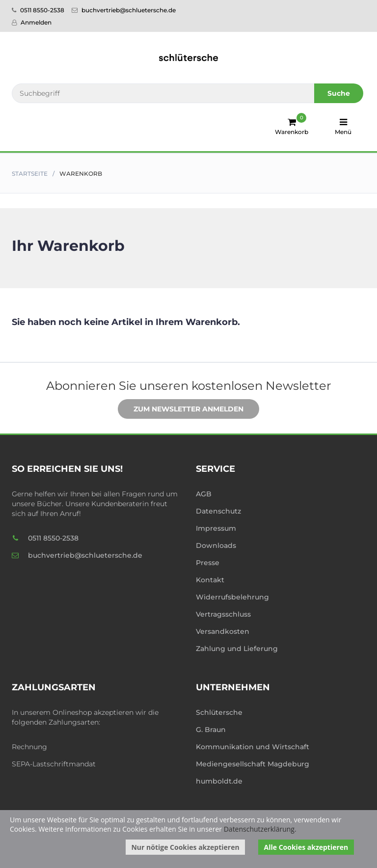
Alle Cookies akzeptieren (306, 847)
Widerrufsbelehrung (232, 597)
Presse (208, 563)
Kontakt (210, 580)
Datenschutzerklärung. (260, 829)
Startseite (30, 174)
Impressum (216, 528)
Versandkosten (223, 631)
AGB (204, 494)
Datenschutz (218, 511)
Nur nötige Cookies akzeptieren (185, 847)
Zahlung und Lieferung (237, 649)
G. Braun (211, 730)
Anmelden (32, 22)
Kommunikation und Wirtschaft (253, 747)
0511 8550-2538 (38, 10)
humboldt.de (219, 781)
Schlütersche (219, 712)
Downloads (216, 545)
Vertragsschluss (223, 614)
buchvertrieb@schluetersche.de (124, 10)
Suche (339, 93)
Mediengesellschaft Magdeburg (253, 764)
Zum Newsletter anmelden (181, 409)
